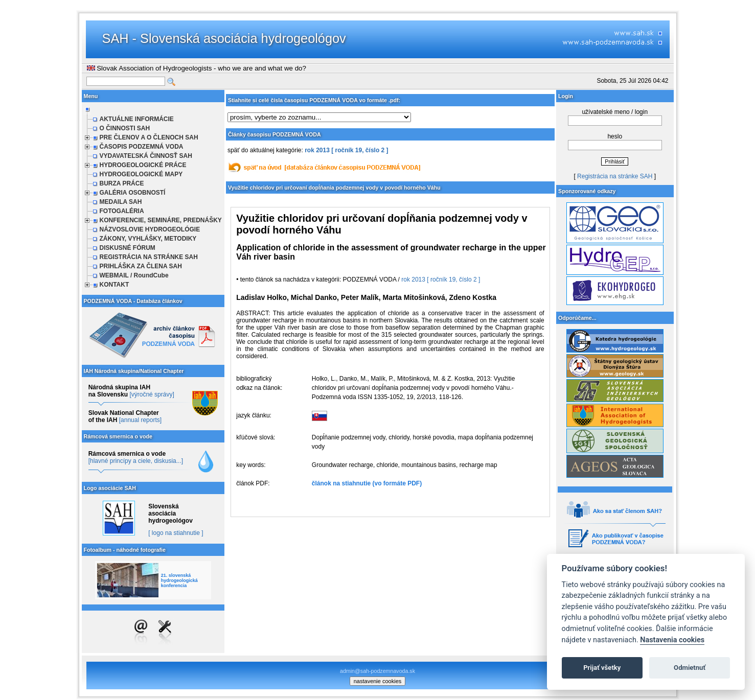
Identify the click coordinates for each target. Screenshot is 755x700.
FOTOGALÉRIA (122, 211)
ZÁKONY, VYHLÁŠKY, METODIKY (148, 239)
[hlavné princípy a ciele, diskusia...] (136, 461)
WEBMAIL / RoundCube (134, 275)
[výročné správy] (152, 394)
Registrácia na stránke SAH (615, 176)
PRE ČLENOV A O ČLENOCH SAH (149, 137)
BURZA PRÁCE (122, 183)
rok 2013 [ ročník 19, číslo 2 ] (346, 150)
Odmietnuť (690, 668)
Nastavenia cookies (672, 640)
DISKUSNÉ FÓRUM (128, 248)
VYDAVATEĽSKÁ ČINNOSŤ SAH (146, 156)
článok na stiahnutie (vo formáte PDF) (367, 483)
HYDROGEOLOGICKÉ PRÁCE (143, 165)
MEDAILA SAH (121, 202)
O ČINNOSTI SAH (125, 128)
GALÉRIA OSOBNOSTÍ (133, 193)
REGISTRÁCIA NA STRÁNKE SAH (149, 257)
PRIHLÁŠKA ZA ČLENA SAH (141, 266)
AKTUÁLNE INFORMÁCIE (137, 119)
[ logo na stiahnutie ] (176, 533)
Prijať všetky (602, 668)
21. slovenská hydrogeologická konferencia (179, 580)
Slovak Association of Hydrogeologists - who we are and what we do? (197, 68)
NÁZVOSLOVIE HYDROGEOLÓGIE (150, 229)
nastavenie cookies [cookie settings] (378, 681)
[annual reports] (140, 420)
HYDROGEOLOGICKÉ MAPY (141, 174)
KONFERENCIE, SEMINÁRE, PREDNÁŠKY (161, 220)
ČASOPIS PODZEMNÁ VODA (142, 147)
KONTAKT (115, 285)
